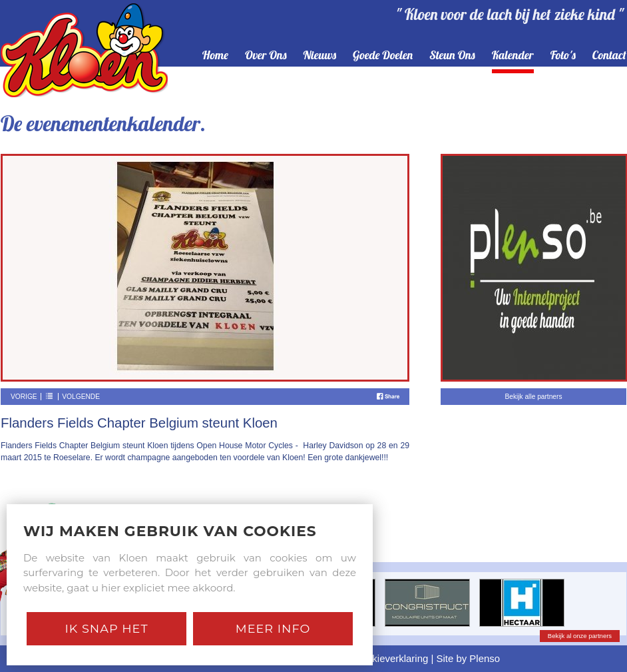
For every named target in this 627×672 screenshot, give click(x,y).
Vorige (24, 397)
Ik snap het (106, 628)
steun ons (452, 56)
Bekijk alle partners (533, 397)
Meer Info (273, 628)
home (215, 56)
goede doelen (383, 56)
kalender (513, 56)
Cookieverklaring (391, 658)
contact (609, 56)
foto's (563, 56)
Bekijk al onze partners (580, 636)
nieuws (320, 56)
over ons (266, 56)
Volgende (81, 397)
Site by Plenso (469, 658)
